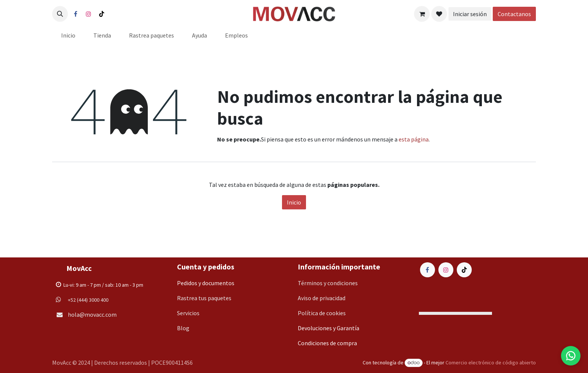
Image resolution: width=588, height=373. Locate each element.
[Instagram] (88, 14)
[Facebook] (75, 14)
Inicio (294, 202)
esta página (414, 139)
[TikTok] (102, 14)
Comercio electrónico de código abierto (491, 362)
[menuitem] (68, 35)
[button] (60, 14)
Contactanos (514, 14)
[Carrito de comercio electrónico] (422, 14)
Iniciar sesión (470, 14)
